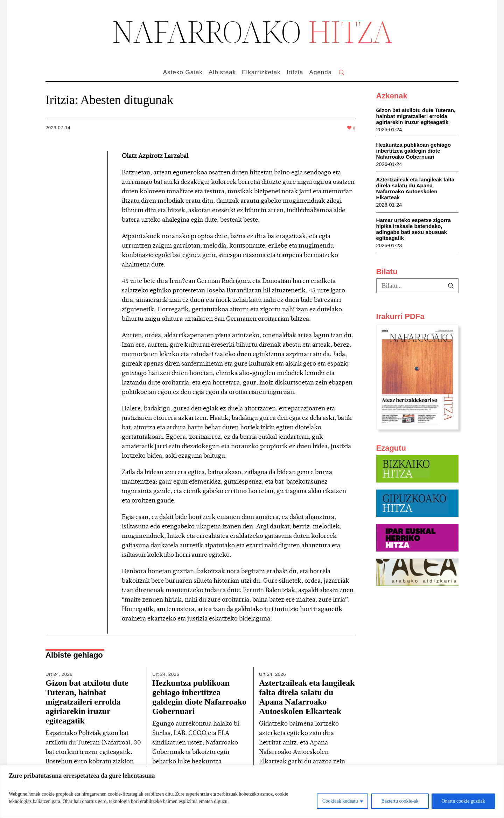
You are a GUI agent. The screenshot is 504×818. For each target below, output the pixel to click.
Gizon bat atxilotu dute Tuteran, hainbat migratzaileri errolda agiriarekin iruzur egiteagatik (87, 702)
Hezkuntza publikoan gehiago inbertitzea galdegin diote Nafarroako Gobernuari (199, 697)
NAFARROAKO (252, 31)
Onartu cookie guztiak (463, 801)
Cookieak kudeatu (340, 801)
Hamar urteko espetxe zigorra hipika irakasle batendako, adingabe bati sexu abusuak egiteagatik (414, 229)
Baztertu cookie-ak (400, 801)
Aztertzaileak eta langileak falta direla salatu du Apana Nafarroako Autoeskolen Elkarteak (307, 697)
